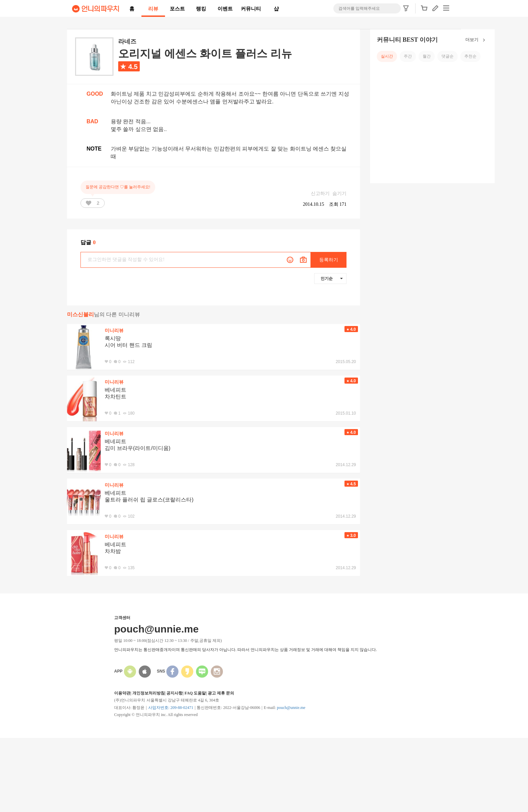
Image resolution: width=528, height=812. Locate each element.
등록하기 (329, 260)
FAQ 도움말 (195, 693)
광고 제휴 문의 (221, 693)
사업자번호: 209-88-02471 (171, 708)
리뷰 (153, 9)
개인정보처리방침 (148, 693)
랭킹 (201, 9)
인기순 (332, 279)
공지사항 (174, 693)
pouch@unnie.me (291, 708)
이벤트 (225, 9)
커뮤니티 (251, 9)
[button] (424, 10)
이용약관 (122, 693)
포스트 (177, 9)
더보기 (477, 40)
